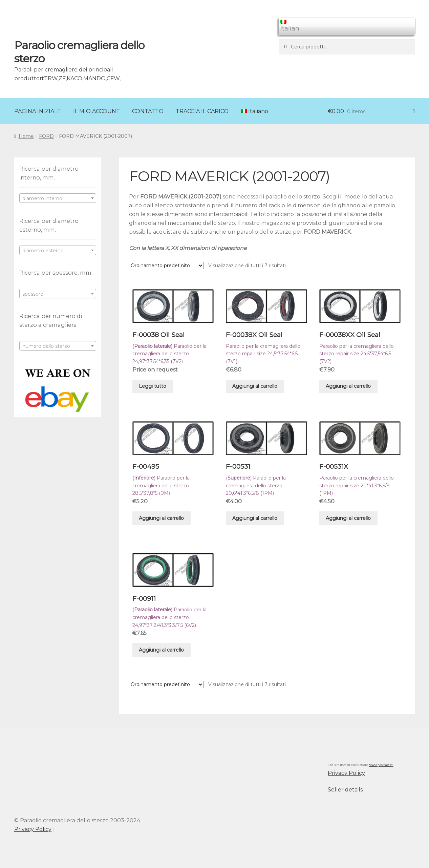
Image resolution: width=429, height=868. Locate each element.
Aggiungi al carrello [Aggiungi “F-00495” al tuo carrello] (161, 518)
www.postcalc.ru (381, 765)
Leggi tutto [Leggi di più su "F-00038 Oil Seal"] (153, 386)
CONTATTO (148, 111)
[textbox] (58, 198)
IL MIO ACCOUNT (96, 111)
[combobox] (58, 198)
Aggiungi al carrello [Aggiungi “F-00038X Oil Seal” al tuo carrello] (255, 386)
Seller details (345, 790)
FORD (46, 136)
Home (26, 136)
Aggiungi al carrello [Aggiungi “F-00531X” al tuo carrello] (348, 518)
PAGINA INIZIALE (38, 111)
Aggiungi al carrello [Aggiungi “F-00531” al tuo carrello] (255, 518)
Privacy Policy (346, 773)
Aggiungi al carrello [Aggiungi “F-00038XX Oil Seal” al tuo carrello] (348, 386)
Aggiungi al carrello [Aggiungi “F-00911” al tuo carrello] (161, 650)
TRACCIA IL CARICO (202, 111)
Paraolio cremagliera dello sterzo (79, 52)
